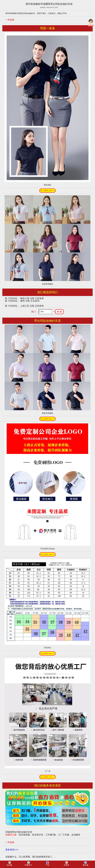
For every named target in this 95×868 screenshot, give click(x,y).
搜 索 (59, 312)
